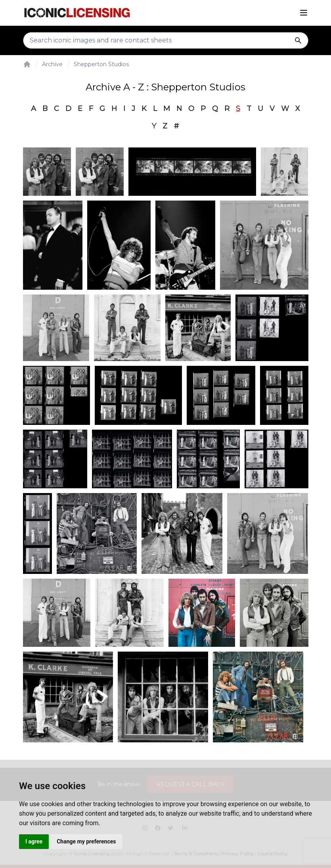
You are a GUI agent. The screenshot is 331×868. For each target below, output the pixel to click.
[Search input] (166, 40)
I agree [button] (34, 841)
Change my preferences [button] (86, 841)
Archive (52, 64)
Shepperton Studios (101, 64)
